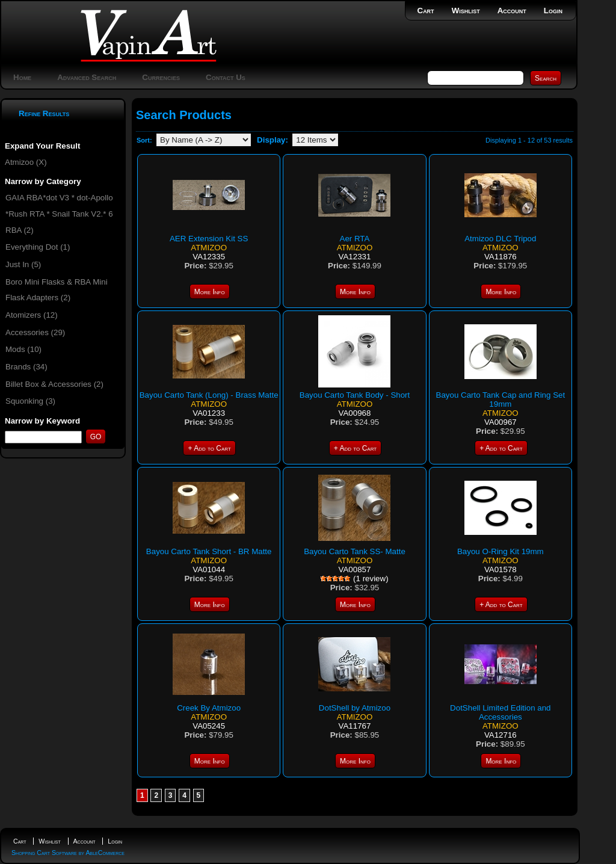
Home (22, 77)
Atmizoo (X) (26, 162)
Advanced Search (87, 77)
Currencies (161, 77)
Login (553, 11)
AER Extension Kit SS (209, 239)
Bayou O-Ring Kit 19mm (500, 551)
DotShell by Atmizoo (355, 708)
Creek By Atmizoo (209, 708)
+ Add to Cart (209, 448)
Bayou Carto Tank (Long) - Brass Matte (209, 395)
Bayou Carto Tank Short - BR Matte (209, 551)
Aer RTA (355, 239)
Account (512, 11)
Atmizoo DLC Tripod (500, 239)
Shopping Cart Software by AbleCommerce (68, 853)
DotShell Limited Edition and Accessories (500, 712)
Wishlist (466, 11)
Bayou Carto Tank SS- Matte (355, 551)
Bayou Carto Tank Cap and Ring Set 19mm (501, 400)
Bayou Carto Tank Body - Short (355, 395)
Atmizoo (209, 248)
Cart (426, 11)
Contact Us (226, 77)
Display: (273, 140)
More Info (210, 292)
